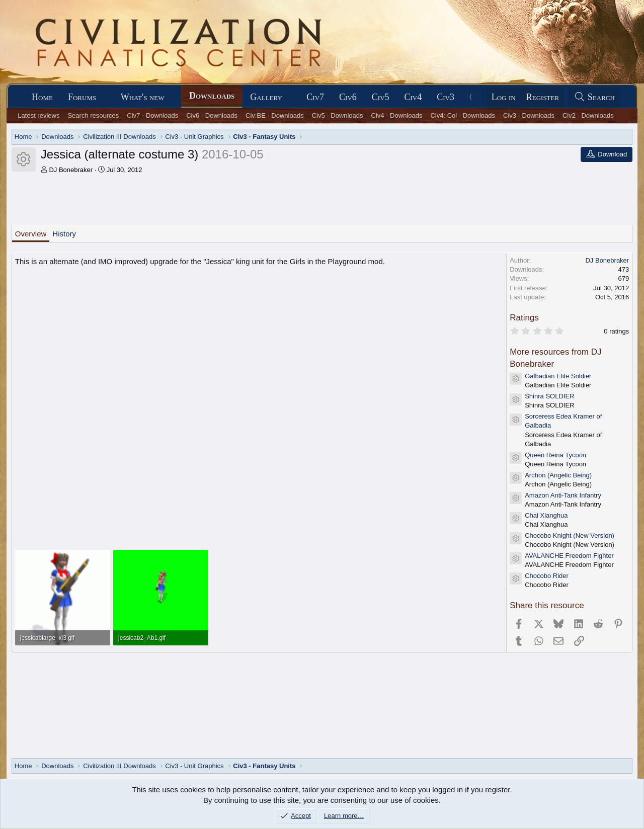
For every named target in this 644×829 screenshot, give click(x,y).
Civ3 (446, 97)
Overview (31, 234)
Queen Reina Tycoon (555, 455)
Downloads (212, 96)
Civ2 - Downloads (588, 115)
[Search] (594, 97)
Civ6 (348, 97)
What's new (143, 97)
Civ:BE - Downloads (275, 115)
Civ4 (413, 97)
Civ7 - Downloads (152, 115)
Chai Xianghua (546, 515)
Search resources (93, 115)
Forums (82, 97)
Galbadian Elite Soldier (558, 376)
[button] (105, 97)
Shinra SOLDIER (549, 396)
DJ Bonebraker (71, 170)
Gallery (266, 97)
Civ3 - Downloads (529, 115)
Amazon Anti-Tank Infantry (563, 495)
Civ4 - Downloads (397, 115)
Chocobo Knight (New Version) (570, 535)
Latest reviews (38, 115)
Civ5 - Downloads (338, 115)
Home (42, 97)
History (64, 234)
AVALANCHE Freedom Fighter (569, 556)
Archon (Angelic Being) (558, 475)
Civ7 (315, 97)
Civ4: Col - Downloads (463, 115)
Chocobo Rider (547, 576)
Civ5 (381, 97)
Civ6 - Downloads (212, 115)
